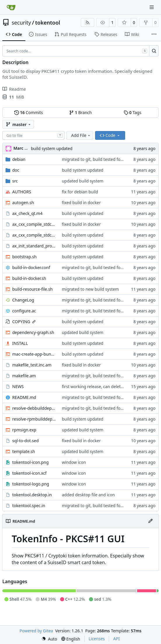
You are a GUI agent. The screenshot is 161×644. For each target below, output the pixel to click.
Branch (80, 112)
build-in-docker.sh (29, 278)
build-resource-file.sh (33, 289)
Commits (29, 112)
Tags (133, 112)
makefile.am (24, 376)
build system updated (52, 148)
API (116, 639)
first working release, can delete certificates (103, 386)
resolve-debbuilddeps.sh (34, 408)
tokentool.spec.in (29, 506)
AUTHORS (22, 192)
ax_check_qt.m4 (27, 213)
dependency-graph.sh (33, 332)
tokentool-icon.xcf (29, 473)
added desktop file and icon (88, 495)
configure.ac (24, 311)
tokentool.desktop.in (32, 495)
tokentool (48, 23)
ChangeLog (23, 300)
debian (19, 159)
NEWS (18, 386)
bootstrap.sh (24, 257)
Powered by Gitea (36, 631)
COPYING (21, 322)
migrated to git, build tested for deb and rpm (105, 159)
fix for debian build (80, 192)
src (15, 181)
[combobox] (33, 135)
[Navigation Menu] (152, 7)
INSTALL (20, 343)
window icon (74, 462)
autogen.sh (23, 203)
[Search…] (154, 51)
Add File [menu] (81, 135)
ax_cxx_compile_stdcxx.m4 (34, 235)
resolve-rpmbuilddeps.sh (34, 419)
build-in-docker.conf (31, 267)
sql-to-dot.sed (26, 441)
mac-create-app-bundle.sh (34, 354)
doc (16, 170)
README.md (24, 397)
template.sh (24, 451)
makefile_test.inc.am (32, 365)
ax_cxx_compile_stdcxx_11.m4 (34, 224)
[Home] (11, 7)
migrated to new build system (90, 289)
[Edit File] (150, 521)
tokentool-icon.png (30, 462)
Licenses (97, 639)
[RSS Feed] (87, 23)
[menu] (49, 639)
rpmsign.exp (24, 430)
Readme (14, 89)
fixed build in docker (81, 203)
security (21, 23)
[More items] (154, 35)
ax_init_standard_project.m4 (34, 246)
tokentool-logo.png (31, 484)
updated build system (83, 181)
